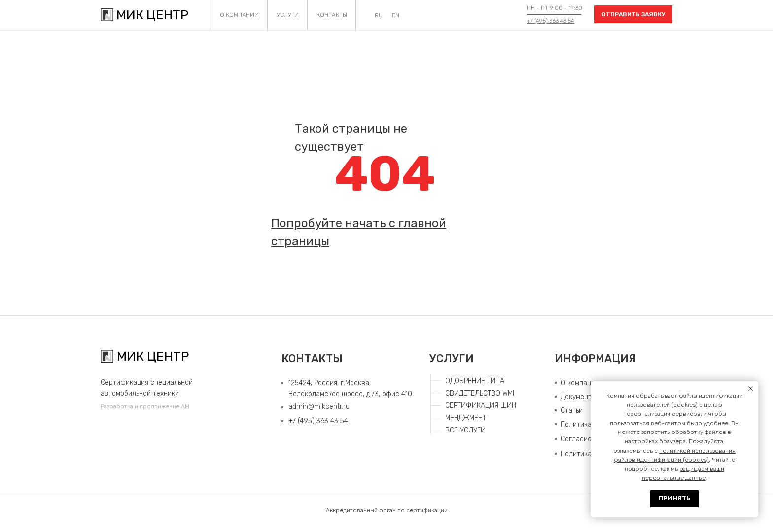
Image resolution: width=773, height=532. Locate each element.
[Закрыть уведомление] (751, 389)
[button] (633, 14)
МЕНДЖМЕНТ (466, 418)
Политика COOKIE (589, 454)
